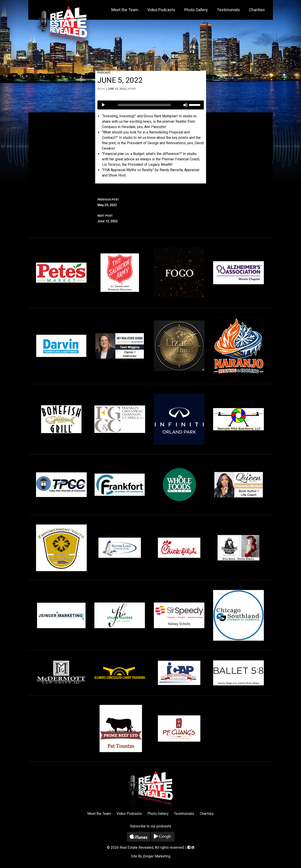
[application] (151, 105)
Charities (257, 10)
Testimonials (228, 10)
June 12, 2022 (151, 218)
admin (132, 89)
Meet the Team (125, 10)
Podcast (104, 73)
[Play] (103, 105)
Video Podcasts (161, 10)
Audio (101, 89)
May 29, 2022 (151, 202)
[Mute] (185, 105)
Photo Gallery (196, 10)
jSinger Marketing (157, 856)
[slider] (144, 105)
